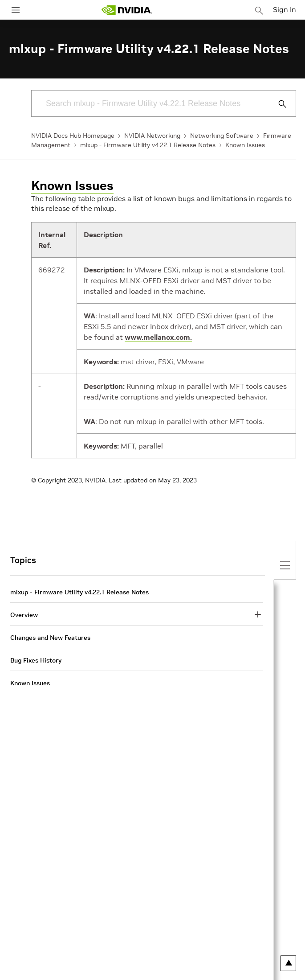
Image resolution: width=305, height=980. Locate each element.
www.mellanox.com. (158, 337)
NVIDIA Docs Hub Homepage (73, 136)
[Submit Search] (277, 104)
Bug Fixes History (36, 660)
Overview (24, 615)
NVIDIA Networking (152, 136)
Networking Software (222, 136)
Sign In (285, 9)
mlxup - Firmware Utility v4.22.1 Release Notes (148, 145)
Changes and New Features (50, 638)
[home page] (127, 10)
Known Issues (245, 145)
